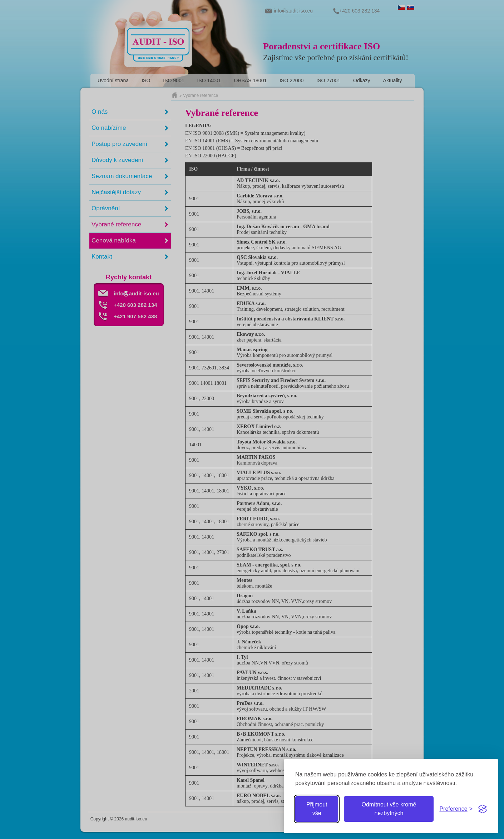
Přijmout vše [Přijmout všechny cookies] (317, 809)
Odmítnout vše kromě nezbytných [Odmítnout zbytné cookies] (389, 809)
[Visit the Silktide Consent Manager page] (483, 809)
